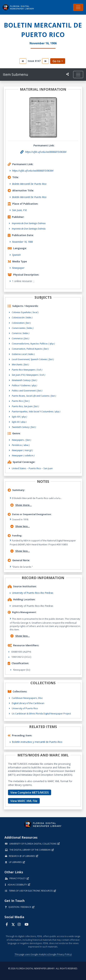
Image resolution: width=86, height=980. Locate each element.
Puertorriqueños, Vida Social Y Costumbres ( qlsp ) (36, 411)
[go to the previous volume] (23, 61)
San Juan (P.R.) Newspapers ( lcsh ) (28, 375)
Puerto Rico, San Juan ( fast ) (25, 406)
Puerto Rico (35, 468)
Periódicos (21, 445)
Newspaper (18, 268)
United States (19, 468)
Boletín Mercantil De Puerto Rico (29, 197)
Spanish (16, 255)
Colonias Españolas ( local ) (25, 312)
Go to (56, 61)
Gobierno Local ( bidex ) (23, 354)
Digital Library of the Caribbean (28, 703)
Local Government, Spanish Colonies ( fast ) (33, 359)
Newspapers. (21, 440)
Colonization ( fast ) (21, 323)
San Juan (48, 468)
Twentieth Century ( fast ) (24, 427)
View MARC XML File (24, 801)
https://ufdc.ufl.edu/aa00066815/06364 (33, 171)
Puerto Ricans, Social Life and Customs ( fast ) (34, 396)
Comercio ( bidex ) (21, 333)
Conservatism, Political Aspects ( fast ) (30, 349)
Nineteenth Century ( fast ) (24, 380)
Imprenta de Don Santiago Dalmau (29, 223)
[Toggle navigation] (78, 7)
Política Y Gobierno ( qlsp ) (24, 385)
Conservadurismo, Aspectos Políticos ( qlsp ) (33, 344)
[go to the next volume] (45, 61)
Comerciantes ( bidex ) (23, 328)
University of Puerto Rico (25, 708)
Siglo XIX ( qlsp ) (19, 417)
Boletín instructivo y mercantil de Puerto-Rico (37, 742)
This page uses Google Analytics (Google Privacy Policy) (43, 954)
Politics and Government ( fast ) (27, 391)
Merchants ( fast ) (20, 364)
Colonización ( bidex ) (22, 317)
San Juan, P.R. (20, 210)
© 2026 (43, 968)
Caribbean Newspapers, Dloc (27, 698)
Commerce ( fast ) (20, 338)
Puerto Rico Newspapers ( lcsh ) (27, 370)
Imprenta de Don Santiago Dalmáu (29, 229)
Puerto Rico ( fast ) (21, 401)
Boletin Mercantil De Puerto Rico (29, 184)
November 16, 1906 (22, 242)
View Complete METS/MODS (30, 793)
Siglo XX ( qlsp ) (19, 422)
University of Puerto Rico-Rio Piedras (33, 593)
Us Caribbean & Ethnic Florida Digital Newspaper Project (41, 714)
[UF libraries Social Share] (67, 74)
